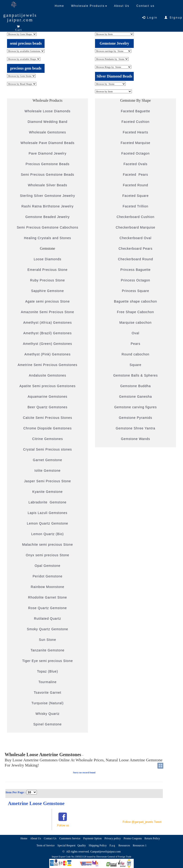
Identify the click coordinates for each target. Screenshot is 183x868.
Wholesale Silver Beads (48, 185)
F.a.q (113, 845)
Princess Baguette (135, 270)
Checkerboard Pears (135, 249)
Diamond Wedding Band (48, 122)
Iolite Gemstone (48, 471)
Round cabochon (135, 354)
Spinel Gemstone (48, 724)
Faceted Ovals (136, 164)
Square (135, 365)
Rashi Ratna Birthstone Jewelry (47, 206)
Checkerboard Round (135, 259)
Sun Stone (48, 640)
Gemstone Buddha (135, 386)
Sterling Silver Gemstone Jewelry (48, 196)
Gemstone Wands (135, 439)
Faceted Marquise (135, 143)
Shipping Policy (98, 845)
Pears (135, 344)
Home (59, 6)
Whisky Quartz (48, 714)
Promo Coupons (133, 838)
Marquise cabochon (136, 323)
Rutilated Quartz (48, 619)
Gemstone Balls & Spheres (136, 375)
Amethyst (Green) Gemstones (48, 344)
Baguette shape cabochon (135, 301)
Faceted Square (135, 196)
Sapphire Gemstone (48, 291)
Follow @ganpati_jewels (138, 822)
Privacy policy (113, 838)
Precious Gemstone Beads (48, 164)
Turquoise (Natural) (48, 703)
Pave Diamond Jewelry (48, 153)
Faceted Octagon (135, 153)
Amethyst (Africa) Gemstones (48, 323)
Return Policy (153, 838)
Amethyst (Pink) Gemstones (48, 354)
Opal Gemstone (48, 566)
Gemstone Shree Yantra (135, 428)
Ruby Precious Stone (48, 280)
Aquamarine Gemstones (48, 397)
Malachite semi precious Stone (48, 545)
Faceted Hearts (135, 132)
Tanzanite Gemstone (48, 650)
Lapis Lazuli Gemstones (48, 513)
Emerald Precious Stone (48, 270)
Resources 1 (140, 845)
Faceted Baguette (135, 111)
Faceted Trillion (135, 206)
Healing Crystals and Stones (48, 238)
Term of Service (46, 845)
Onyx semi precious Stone (48, 555)
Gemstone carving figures (135, 407)
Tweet (158, 822)
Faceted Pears (136, 175)
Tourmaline (48, 682)
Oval (135, 333)
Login (150, 18)
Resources (124, 845)
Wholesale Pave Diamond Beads (48, 143)
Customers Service (70, 838)
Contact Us (50, 838)
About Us (122, 6)
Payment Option (92, 838)
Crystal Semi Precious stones (47, 449)
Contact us (145, 6)
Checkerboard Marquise (135, 227)
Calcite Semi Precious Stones (48, 418)
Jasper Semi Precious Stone (47, 481)
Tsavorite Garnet (48, 693)
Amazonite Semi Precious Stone (48, 312)
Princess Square (135, 291)
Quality (82, 845)
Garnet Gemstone (48, 460)
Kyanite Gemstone (48, 492)
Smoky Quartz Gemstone (47, 629)
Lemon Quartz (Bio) (47, 534)
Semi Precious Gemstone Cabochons (47, 227)
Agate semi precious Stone (48, 301)
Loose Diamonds (48, 259)
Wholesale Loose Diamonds (48, 111)
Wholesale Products (89, 6)
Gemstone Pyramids (135, 418)
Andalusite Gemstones (48, 375)
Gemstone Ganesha (136, 397)
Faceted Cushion (135, 122)
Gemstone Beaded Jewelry (48, 217)
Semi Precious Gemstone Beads (48, 175)
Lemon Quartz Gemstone (47, 523)
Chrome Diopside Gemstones (47, 428)
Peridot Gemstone (48, 576)
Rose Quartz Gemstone (48, 608)
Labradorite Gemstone (47, 502)
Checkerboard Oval (136, 238)
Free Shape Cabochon (136, 312)
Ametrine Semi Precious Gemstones (47, 365)
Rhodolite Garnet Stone (47, 597)
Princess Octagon (135, 280)
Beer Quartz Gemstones (48, 407)
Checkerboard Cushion (135, 217)
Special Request (67, 845)
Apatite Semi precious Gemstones (48, 386)
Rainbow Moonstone (48, 587)
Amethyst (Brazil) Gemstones (47, 333)
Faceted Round (135, 185)
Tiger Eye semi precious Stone (47, 661)
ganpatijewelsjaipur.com (20, 18)
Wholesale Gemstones (48, 132)
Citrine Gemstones (48, 439)
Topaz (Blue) (48, 671)
